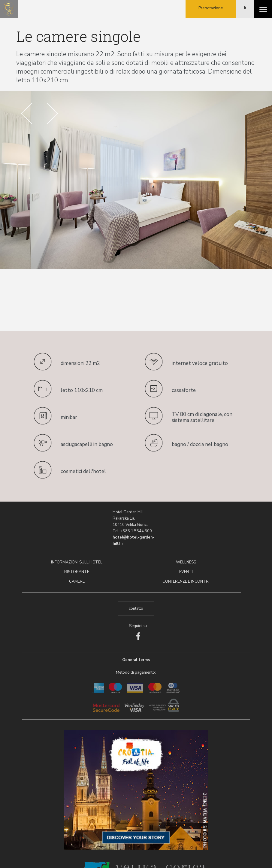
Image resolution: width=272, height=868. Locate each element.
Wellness (186, 562)
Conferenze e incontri (186, 581)
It (245, 8)
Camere (77, 581)
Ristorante (77, 572)
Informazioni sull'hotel (77, 562)
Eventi (186, 572)
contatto (136, 609)
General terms (136, 660)
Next (52, 114)
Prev (27, 114)
